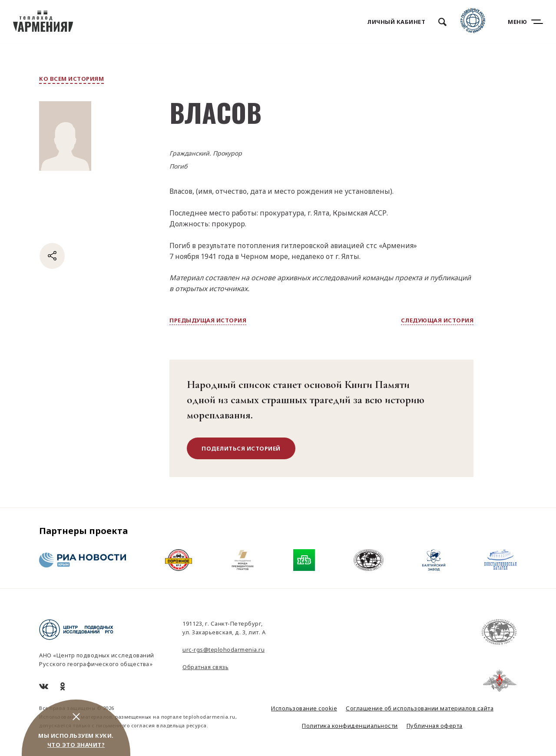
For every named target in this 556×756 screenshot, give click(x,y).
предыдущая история (208, 320)
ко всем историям (71, 79)
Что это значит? (76, 745)
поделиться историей (241, 448)
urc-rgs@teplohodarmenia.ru (223, 650)
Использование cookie (304, 708)
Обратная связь (205, 667)
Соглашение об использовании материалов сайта (420, 708)
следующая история (437, 320)
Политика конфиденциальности (350, 726)
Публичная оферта (435, 726)
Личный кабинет (396, 22)
